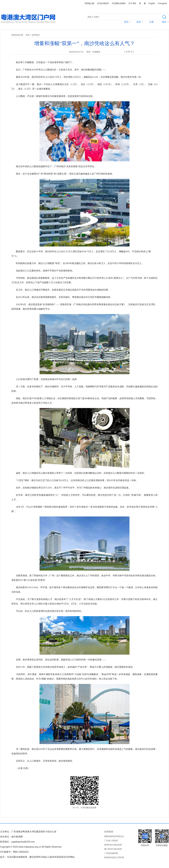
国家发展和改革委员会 (114, 836)
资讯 (126, 22)
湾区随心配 (89, 3)
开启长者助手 (103, 3)
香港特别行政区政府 (113, 845)
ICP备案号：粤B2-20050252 (14, 852)
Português (162, 3)
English (152, 3)
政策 (139, 22)
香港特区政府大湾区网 (114, 857)
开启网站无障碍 (119, 3)
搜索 (166, 17)
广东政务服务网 (111, 853)
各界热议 (36, 35)
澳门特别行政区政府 (113, 849)
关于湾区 (132, 3)
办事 (151, 22)
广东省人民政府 (111, 841)
